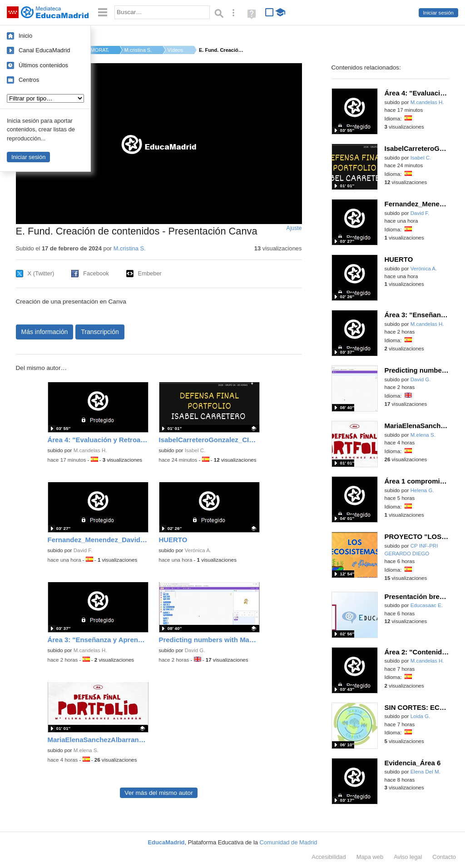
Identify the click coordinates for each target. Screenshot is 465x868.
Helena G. (422, 490)
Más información (45, 332)
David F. (83, 550)
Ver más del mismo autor (158, 793)
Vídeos (175, 50)
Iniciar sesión (438, 13)
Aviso (408, 857)
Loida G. (420, 716)
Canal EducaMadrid (44, 50)
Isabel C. (195, 450)
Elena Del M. (425, 772)
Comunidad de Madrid (289, 842)
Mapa (370, 857)
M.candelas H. (90, 450)
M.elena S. (86, 750)
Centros (29, 80)
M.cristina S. (138, 50)
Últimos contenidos (43, 65)
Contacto (444, 857)
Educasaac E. (427, 605)
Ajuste (294, 228)
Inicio (25, 36)
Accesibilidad (329, 857)
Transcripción (100, 332)
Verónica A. (198, 550)
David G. (195, 650)
